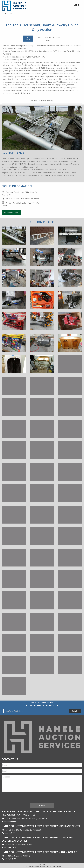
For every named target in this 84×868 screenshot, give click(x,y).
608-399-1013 (9, 847)
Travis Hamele (47, 101)
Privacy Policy (42, 864)
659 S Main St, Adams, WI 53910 (16, 856)
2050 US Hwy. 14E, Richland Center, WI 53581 (21, 830)
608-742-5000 (9, 821)
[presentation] (18, 798)
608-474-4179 (9, 859)
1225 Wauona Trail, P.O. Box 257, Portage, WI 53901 (24, 819)
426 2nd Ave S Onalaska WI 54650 (17, 845)
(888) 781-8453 (9, 833)
